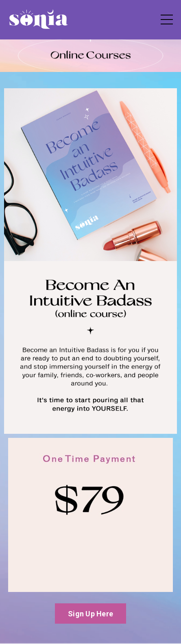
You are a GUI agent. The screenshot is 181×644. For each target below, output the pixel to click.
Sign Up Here (90, 614)
